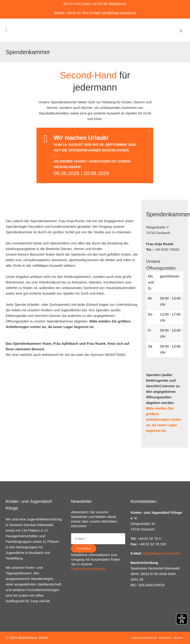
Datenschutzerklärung (88, 569)
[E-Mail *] (98, 539)
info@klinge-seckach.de (119, 13)
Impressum (165, 638)
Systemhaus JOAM (33, 638)
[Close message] (150, 131)
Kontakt (178, 638)
